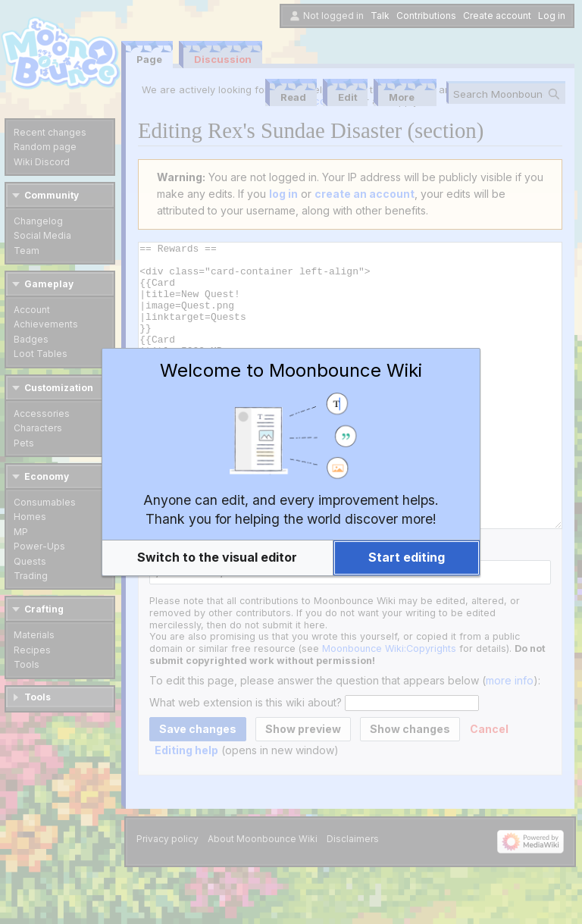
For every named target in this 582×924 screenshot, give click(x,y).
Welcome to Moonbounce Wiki (291, 370)
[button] (217, 558)
